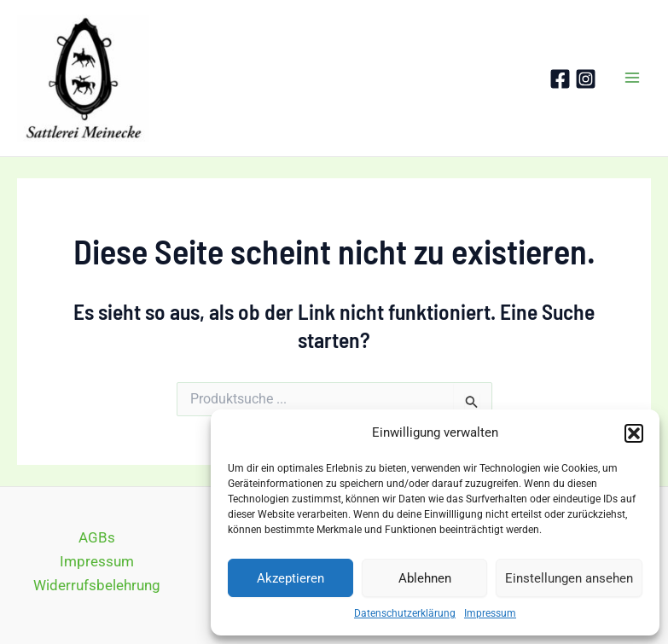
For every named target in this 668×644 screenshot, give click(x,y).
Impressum (490, 613)
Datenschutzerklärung (405, 613)
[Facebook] (560, 79)
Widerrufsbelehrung (97, 585)
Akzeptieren (290, 578)
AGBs (97, 537)
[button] (634, 433)
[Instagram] (586, 79)
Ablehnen (425, 578)
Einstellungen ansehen (569, 578)
